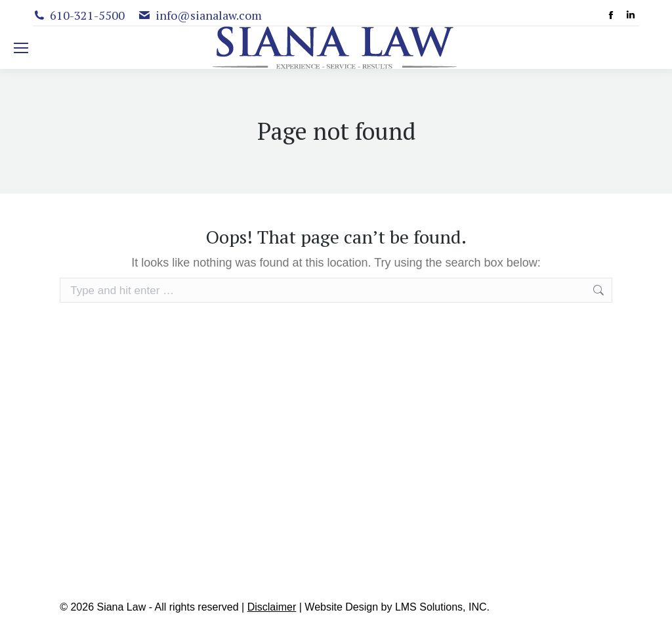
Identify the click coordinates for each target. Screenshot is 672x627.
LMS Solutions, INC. (442, 607)
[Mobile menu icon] (21, 48)
